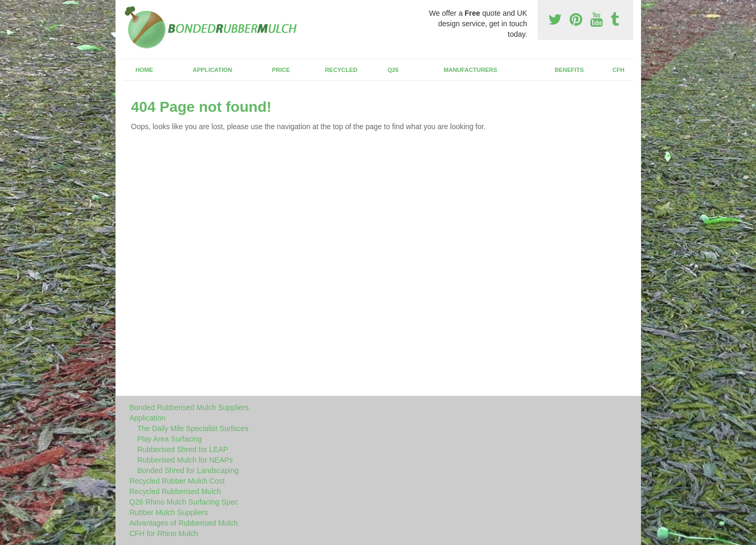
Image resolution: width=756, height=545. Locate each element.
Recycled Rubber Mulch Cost (177, 481)
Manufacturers (470, 70)
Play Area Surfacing (170, 439)
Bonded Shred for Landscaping (188, 470)
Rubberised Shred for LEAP (183, 449)
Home (144, 70)
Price (281, 70)
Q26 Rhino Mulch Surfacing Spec (184, 502)
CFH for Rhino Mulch (164, 533)
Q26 (393, 70)
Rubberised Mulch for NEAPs (185, 460)
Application (212, 70)
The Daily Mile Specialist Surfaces (193, 428)
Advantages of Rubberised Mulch (184, 523)
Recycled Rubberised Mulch (175, 491)
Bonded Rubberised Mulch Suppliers (189, 407)
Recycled (341, 70)
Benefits (569, 70)
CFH (618, 70)
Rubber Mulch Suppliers (169, 512)
